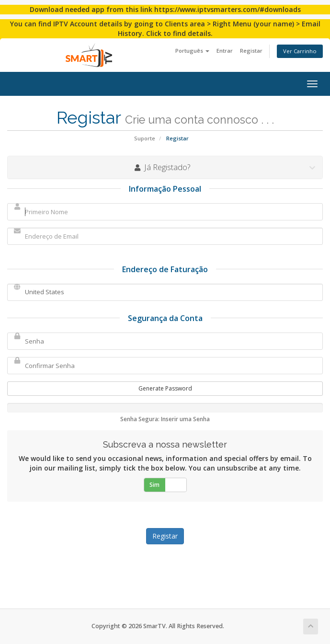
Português (192, 51)
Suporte (145, 138)
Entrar (225, 51)
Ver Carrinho (300, 51)
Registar (251, 51)
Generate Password (165, 388)
